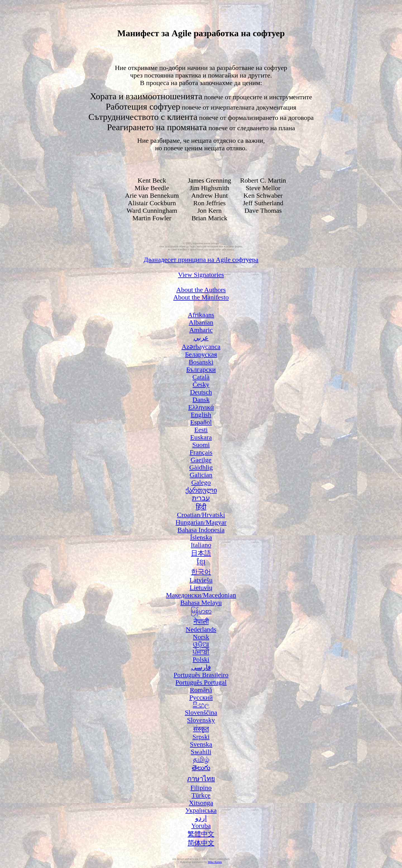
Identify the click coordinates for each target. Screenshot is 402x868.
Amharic (201, 330)
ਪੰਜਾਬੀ (201, 652)
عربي (201, 338)
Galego (201, 482)
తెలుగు (201, 768)
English (201, 415)
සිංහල (201, 705)
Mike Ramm (215, 862)
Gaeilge (201, 460)
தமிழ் (201, 759)
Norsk (201, 637)
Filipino (201, 788)
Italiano (201, 545)
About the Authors (201, 290)
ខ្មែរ (201, 562)
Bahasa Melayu (201, 603)
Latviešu (201, 580)
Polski (201, 659)
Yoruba (201, 826)
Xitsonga (201, 803)
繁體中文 (201, 834)
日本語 (201, 553)
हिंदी (201, 507)
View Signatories (201, 275)
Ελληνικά (201, 407)
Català (201, 377)
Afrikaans (201, 315)
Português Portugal (201, 682)
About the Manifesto (201, 297)
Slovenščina (201, 712)
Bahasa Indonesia (201, 530)
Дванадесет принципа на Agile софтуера (201, 260)
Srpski (201, 737)
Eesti (201, 430)
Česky (201, 385)
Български (201, 369)
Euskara (201, 437)
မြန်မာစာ (201, 611)
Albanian (201, 322)
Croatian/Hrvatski (201, 515)
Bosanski (201, 362)
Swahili (201, 752)
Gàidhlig (201, 467)
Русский (201, 697)
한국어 (201, 572)
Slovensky (201, 720)
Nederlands (201, 629)
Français (201, 452)
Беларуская (201, 354)
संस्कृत (201, 729)
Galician (201, 475)
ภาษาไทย (201, 779)
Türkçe (201, 795)
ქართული (201, 490)
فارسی (201, 667)
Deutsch (201, 392)
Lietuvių (201, 587)
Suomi (201, 445)
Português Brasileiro (201, 675)
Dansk (201, 400)
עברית (201, 498)
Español (201, 422)
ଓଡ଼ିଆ (201, 644)
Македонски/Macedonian (201, 595)
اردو (201, 818)
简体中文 (201, 843)
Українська (201, 810)
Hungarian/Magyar (201, 522)
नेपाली (201, 622)
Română (201, 690)
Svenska (201, 744)
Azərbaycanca (201, 347)
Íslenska (201, 537)
